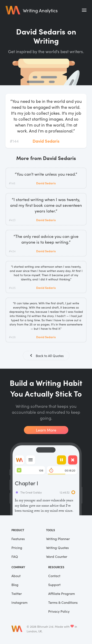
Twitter (17, 593)
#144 (14, 141)
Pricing (17, 547)
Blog (15, 585)
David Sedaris (46, 141)
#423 (12, 220)
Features (18, 539)
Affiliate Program (62, 593)
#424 (12, 251)
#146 (12, 183)
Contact (54, 576)
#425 (12, 288)
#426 (12, 337)
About (16, 576)
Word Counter (57, 556)
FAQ (15, 556)
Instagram (19, 602)
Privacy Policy (59, 611)
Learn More (46, 430)
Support (54, 585)
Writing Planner (58, 539)
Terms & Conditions (63, 602)
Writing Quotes (57, 547)
